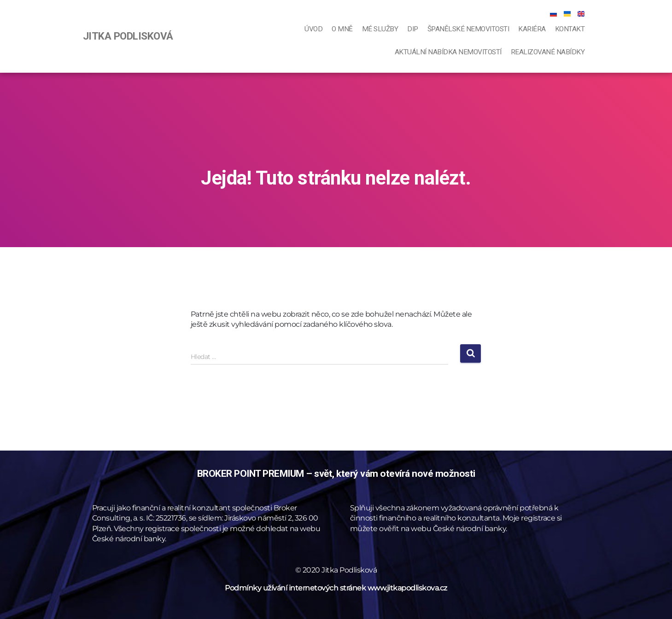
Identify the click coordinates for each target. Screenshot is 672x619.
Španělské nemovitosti (468, 29)
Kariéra (532, 29)
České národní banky (129, 539)
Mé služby (380, 29)
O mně (342, 29)
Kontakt (570, 29)
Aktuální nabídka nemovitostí (448, 52)
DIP (413, 29)
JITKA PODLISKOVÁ (128, 36)
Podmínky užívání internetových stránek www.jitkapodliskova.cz (336, 588)
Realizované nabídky (548, 52)
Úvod (313, 29)
